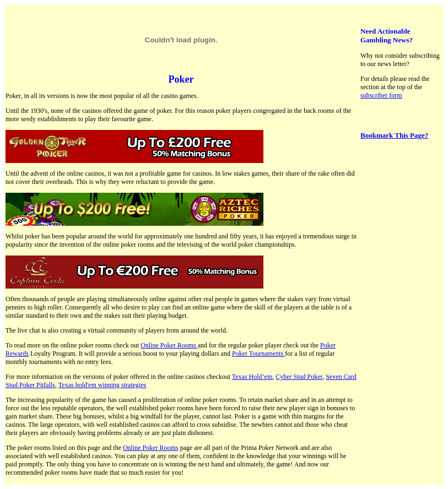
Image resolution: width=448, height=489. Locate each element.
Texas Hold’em (252, 377)
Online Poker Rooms (169, 345)
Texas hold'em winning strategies (102, 385)
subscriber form (381, 95)
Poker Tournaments (258, 354)
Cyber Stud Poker (299, 377)
